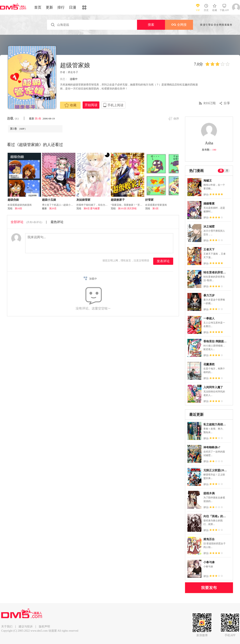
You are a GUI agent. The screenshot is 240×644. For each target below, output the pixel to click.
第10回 (18, 208)
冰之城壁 (209, 227)
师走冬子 (73, 72)
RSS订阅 (210, 103)
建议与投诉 (26, 627)
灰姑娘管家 (83, 200)
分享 (227, 103)
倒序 (176, 119)
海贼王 (208, 181)
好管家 (149, 200)
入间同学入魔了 (213, 387)
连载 (13, 118)
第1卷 (38, 119)
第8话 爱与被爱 (92, 208)
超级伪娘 (13, 200)
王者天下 (209, 250)
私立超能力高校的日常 (217, 424)
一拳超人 (209, 318)
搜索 (151, 25)
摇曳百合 (209, 539)
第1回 (155, 208)
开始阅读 (91, 105)
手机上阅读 (115, 105)
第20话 (53, 208)
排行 (61, 7)
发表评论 (163, 261)
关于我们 (7, 627)
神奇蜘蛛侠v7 (212, 447)
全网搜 (179, 25)
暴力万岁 (209, 295)
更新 (49, 7)
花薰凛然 (209, 364)
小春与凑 (209, 562)
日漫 (73, 7)
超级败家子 (118, 200)
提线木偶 (209, 493)
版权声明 (44, 627)
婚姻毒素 (209, 204)
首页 (38, 7)
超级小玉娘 (49, 200)
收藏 (70, 105)
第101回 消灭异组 (127, 208)
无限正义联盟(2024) (215, 470)
